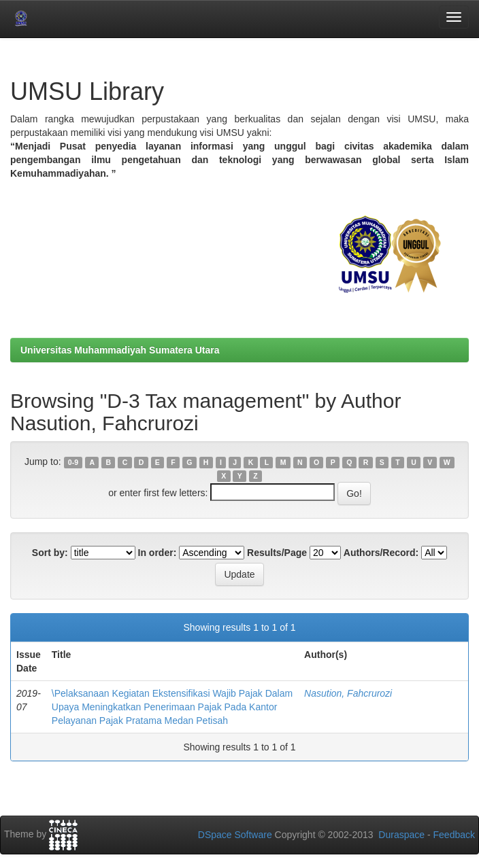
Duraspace (401, 835)
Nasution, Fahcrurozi (348, 693)
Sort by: (50, 553)
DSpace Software (235, 835)
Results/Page (277, 553)
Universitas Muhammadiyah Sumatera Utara (120, 350)
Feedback (454, 835)
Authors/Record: (381, 553)
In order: (158, 553)
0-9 (73, 462)
